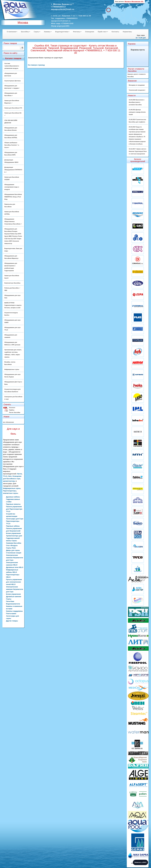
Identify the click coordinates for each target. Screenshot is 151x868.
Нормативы (127, 32)
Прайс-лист (103, 32)
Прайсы (12, 410)
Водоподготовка (62, 32)
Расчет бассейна (15, 412)
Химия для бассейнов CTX (13, 108)
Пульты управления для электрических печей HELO (14, 582)
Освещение (90, 32)
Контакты (115, 32)
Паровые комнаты (13, 504)
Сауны (37, 32)
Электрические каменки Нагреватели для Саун (15, 558)
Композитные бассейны (12, 283)
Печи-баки (10, 601)
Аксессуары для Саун (15, 519)
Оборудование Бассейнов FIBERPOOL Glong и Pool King (13, 197)
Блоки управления (13, 594)
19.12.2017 (138, 151)
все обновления (8, 422)
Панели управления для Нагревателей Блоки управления (14, 531)
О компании (12, 32)
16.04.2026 (137, 102)
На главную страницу (36, 65)
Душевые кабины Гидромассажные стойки (13, 499)
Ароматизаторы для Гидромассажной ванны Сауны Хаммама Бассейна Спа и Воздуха (14, 541)
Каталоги (12, 408)
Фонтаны (77, 32)
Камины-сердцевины (14, 611)
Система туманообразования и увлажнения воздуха (12, 66)
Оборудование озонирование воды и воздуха (12, 187)
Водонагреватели (13, 604)
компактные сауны (10, 493)
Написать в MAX (140, 862)
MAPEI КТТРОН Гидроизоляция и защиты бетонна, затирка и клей (13, 305)
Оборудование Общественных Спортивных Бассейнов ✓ (13, 221)
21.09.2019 (137, 112)
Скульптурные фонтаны (13, 81)
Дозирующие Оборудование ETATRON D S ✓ (13, 170)
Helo (10, 476)
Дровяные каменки (14, 597)
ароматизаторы (9, 481)
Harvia (19, 474)
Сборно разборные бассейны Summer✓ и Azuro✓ (12, 145)
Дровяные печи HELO (15, 567)
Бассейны (26, 32)
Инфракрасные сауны (12, 369)
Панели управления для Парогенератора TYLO (14, 509)
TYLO (5, 476)
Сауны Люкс (11, 548)
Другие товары (12, 621)
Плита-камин (11, 614)
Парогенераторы (10, 491)
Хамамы (48, 32)
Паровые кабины (13, 526)
